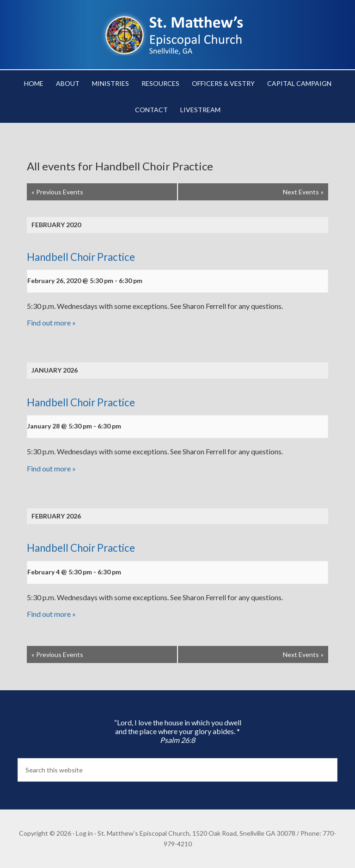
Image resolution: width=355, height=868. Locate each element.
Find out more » (51, 322)
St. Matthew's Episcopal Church (177, 32)
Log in (84, 833)
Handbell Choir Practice (81, 257)
